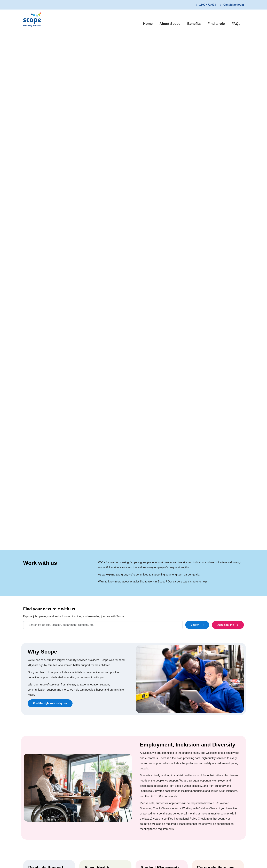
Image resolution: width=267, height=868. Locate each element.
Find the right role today (48, 703)
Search (195, 625)
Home (150, 23)
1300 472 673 (205, 5)
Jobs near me (226, 625)
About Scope (170, 24)
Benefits (194, 24)
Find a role (216, 24)
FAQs (236, 24)
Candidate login (231, 5)
